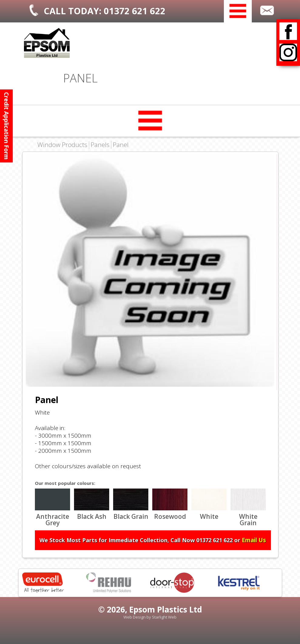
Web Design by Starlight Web (150, 617)
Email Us (254, 540)
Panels (100, 145)
